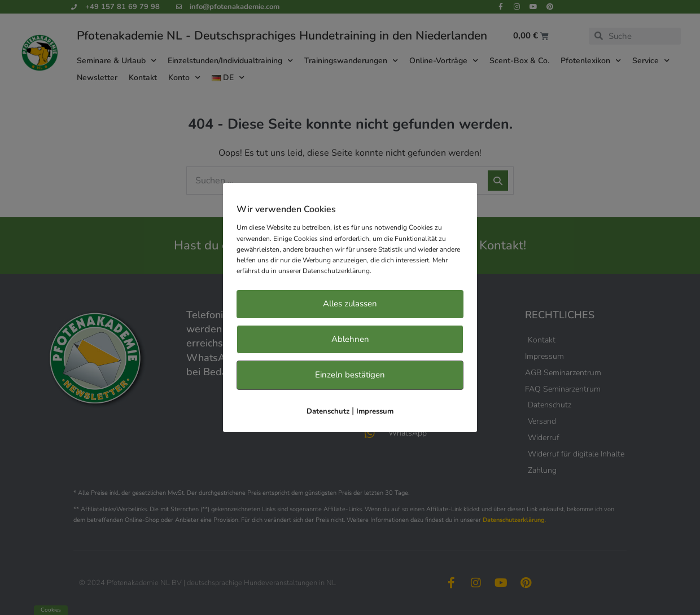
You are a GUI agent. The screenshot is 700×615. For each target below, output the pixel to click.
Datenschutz (328, 411)
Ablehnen (350, 339)
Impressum (375, 411)
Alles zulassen (350, 304)
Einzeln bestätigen (350, 375)
